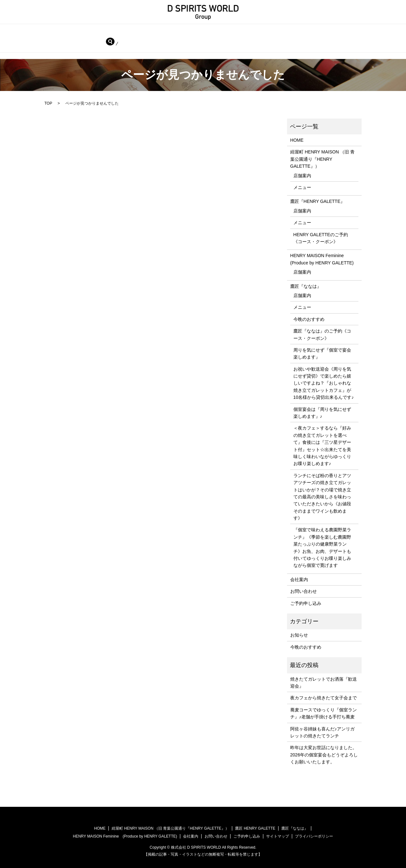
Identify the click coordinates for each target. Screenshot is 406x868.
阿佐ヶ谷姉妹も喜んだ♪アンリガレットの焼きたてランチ (322, 732)
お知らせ (299, 635)
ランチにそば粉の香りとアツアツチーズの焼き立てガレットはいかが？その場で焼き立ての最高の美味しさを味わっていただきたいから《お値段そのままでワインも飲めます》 (322, 496)
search (183, 42)
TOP (48, 103)
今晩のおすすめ (309, 319)
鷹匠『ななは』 (23, 42)
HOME (15, 32)
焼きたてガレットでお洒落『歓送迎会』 (324, 682)
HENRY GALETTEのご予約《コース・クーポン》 (321, 237)
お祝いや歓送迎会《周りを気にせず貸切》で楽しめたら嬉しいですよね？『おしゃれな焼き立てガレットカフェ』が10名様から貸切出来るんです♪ (324, 383)
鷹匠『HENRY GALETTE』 (218, 32)
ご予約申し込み (147, 42)
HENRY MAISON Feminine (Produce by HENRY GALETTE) (324, 32)
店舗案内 (302, 175)
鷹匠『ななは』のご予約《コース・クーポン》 (322, 334)
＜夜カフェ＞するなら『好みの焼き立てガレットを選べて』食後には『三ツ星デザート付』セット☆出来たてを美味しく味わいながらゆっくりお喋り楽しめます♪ (322, 445)
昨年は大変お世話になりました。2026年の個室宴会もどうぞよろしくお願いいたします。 (324, 754)
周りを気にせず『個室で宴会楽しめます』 (322, 353)
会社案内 (64, 42)
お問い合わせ (102, 42)
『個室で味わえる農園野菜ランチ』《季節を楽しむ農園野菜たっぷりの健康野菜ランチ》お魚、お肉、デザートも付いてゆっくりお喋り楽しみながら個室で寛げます (322, 547)
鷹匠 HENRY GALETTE (255, 828)
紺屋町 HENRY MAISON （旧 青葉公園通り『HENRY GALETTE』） (106, 32)
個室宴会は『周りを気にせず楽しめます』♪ (322, 412)
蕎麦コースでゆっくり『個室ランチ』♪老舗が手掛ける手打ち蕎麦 (324, 713)
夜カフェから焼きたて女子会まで (324, 697)
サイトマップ (278, 836)
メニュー (302, 187)
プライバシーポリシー (314, 836)
